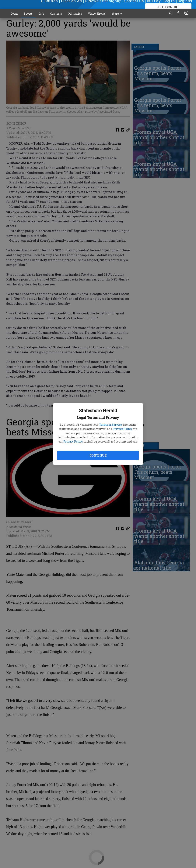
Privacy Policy (122, 429)
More (117, 14)
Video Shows (97, 14)
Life (41, 14)
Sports (28, 14)
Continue (98, 455)
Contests (56, 14)
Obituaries (75, 14)
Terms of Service (110, 425)
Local (14, 14)
